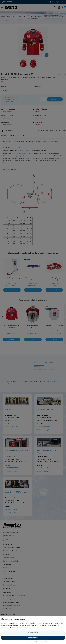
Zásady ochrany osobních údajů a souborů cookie (33, 642)
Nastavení (33, 633)
